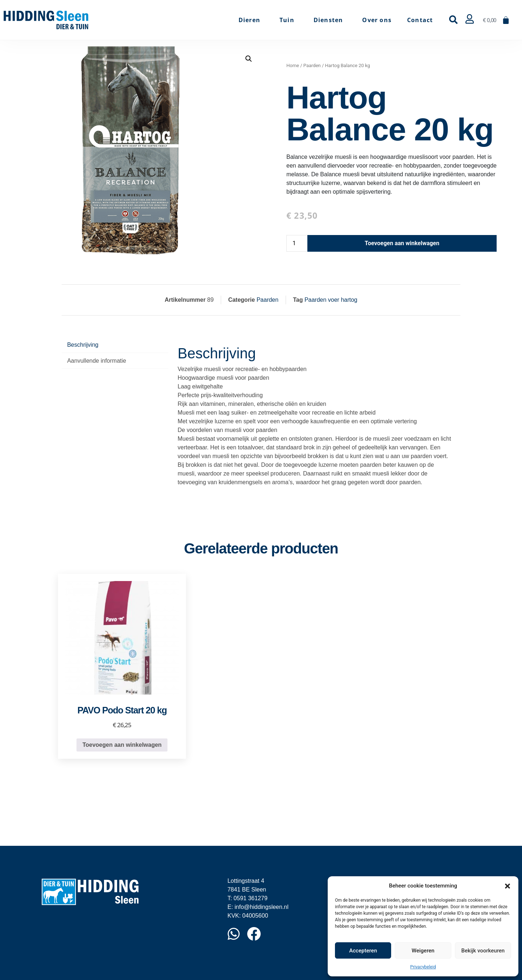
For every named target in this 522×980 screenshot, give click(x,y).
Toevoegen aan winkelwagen (402, 243)
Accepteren (363, 951)
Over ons (377, 20)
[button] (507, 886)
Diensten (330, 20)
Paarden (312, 65)
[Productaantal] (297, 243)
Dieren (251, 20)
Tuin (289, 20)
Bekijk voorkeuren (483, 951)
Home (293, 65)
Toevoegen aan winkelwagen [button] (122, 745)
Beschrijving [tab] (83, 345)
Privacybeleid (423, 967)
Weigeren (423, 951)
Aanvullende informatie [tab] (97, 361)
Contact (420, 20)
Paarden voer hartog (331, 300)
